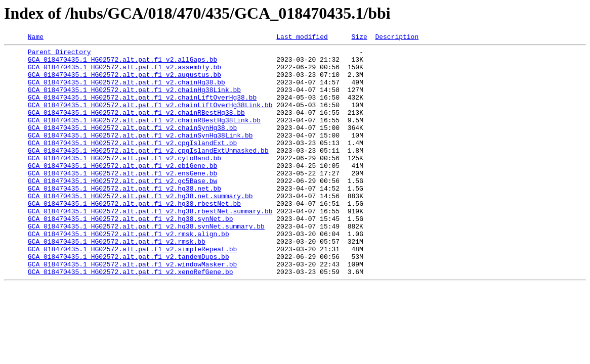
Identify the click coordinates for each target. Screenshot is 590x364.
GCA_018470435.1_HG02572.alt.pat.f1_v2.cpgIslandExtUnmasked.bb (148, 173)
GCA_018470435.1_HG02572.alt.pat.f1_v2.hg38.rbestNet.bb (134, 237)
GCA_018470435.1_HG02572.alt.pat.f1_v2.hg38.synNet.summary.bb (146, 264)
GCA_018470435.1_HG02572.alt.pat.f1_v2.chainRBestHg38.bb (136, 127)
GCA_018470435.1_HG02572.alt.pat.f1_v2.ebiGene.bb (122, 191)
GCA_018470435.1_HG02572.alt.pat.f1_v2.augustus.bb (124, 82)
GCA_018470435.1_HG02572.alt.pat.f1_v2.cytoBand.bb (124, 182)
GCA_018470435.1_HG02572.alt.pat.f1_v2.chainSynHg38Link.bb (140, 155)
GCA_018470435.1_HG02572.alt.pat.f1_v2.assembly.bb (124, 73)
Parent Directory (59, 55)
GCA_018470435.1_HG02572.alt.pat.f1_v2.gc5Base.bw (122, 209)
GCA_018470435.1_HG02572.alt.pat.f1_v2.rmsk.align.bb (129, 273)
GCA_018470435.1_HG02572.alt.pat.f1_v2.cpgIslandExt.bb (132, 164)
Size (359, 38)
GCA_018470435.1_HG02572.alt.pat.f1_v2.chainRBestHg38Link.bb (144, 136)
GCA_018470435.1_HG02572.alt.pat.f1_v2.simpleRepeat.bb (132, 291)
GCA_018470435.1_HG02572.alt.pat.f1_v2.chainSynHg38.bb (132, 146)
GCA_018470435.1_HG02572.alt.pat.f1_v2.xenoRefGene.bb (131, 318)
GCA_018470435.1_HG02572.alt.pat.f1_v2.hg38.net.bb (124, 218)
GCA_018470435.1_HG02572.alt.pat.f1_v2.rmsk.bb (117, 282)
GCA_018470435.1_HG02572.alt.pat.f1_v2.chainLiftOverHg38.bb (142, 109)
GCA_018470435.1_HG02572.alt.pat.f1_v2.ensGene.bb (122, 200)
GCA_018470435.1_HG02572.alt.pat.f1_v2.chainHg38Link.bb (134, 100)
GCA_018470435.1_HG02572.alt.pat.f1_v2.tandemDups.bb (129, 300)
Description (397, 38)
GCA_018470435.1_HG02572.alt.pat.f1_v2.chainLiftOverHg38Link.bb (150, 118)
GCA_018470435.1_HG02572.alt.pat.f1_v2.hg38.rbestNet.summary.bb (150, 246)
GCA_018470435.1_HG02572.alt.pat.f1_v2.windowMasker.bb (132, 309)
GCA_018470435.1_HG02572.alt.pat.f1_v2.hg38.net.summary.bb (140, 227)
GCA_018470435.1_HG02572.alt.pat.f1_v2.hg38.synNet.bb (131, 255)
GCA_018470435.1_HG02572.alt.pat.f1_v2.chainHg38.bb (127, 91)
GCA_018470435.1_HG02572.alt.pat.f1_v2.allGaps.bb (122, 64)
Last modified (302, 38)
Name (36, 38)
